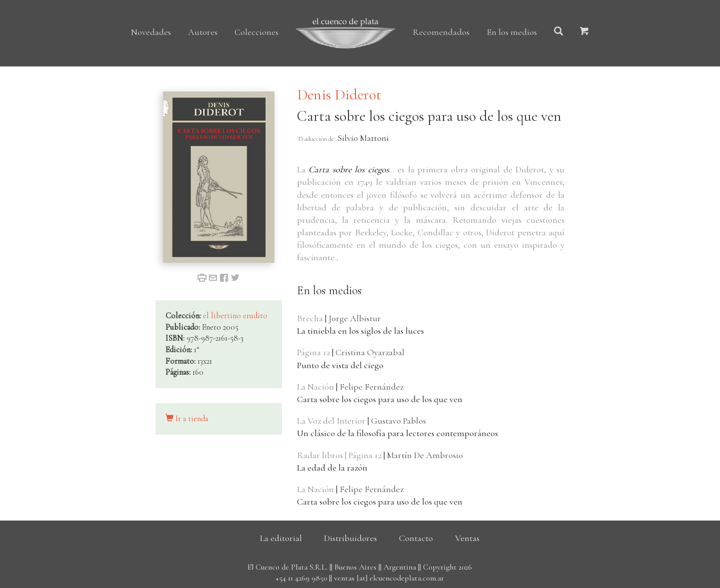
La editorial (281, 538)
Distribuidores (350, 538)
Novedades (151, 32)
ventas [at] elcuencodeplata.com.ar (389, 578)
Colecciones (256, 32)
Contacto (416, 538)
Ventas (467, 538)
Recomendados (441, 32)
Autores (203, 32)
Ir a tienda (187, 419)
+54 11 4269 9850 (301, 578)
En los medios (512, 32)
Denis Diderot (339, 95)
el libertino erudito (235, 316)
